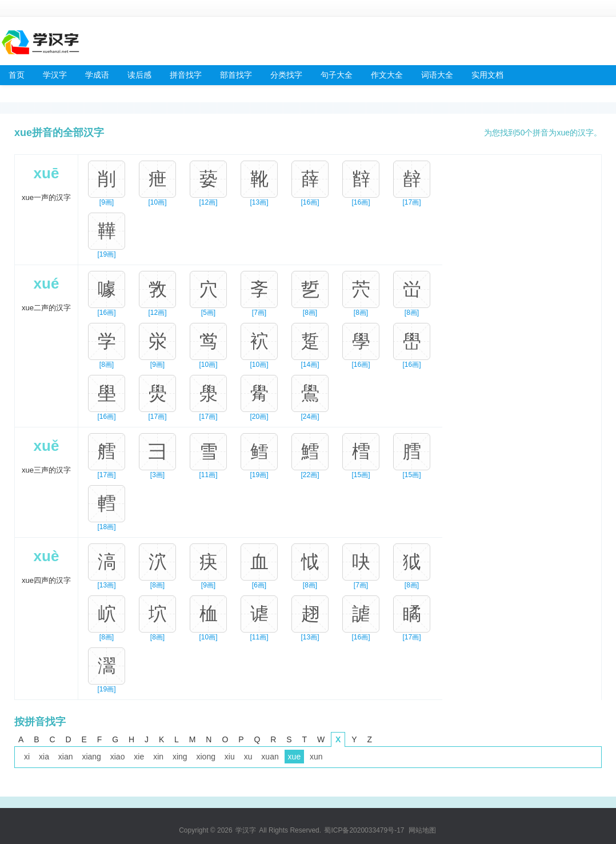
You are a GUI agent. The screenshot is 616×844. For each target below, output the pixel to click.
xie (139, 757)
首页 (17, 75)
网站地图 (422, 830)
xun (316, 757)
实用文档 (487, 75)
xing (180, 757)
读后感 (139, 75)
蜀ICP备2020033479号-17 (364, 830)
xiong (206, 757)
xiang (91, 757)
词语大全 (437, 75)
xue (295, 757)
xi (27, 757)
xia (44, 757)
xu (248, 757)
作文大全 (387, 75)
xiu (230, 757)
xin (158, 757)
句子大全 (337, 75)
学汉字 (55, 75)
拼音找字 (186, 75)
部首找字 (236, 75)
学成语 (97, 75)
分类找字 (286, 75)
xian (66, 757)
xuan (270, 757)
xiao (118, 757)
